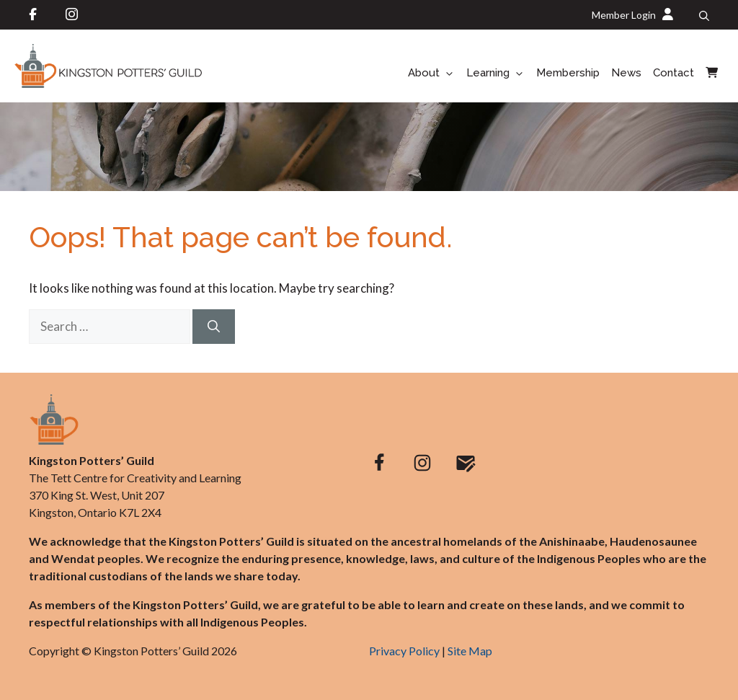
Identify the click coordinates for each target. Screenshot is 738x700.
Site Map (470, 651)
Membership (568, 73)
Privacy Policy (404, 651)
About (434, 74)
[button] (704, 16)
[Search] (214, 327)
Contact (673, 73)
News (626, 73)
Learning (498, 74)
